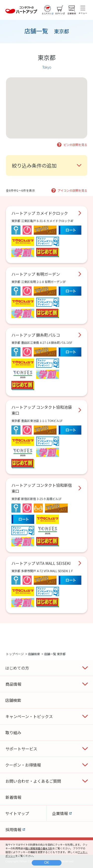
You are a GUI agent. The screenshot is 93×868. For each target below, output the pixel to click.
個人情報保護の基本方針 (39, 848)
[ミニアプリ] (48, 10)
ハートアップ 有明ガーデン (36, 274)
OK (47, 863)
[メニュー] (83, 10)
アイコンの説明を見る (73, 190)
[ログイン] (60, 10)
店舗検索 (34, 654)
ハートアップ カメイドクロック (40, 213)
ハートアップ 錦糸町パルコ (36, 335)
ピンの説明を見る (75, 145)
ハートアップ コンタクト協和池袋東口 (42, 410)
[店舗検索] (72, 10)
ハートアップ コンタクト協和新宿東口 (42, 488)
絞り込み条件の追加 (34, 165)
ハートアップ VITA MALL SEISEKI (41, 563)
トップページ (15, 654)
